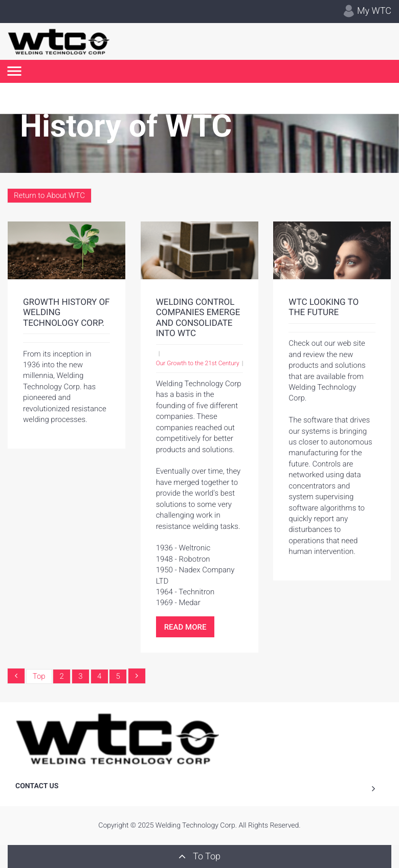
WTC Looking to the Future (324, 307)
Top (39, 676)
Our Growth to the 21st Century (198, 363)
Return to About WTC (49, 195)
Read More (185, 627)
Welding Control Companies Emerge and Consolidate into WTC (198, 318)
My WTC (367, 11)
